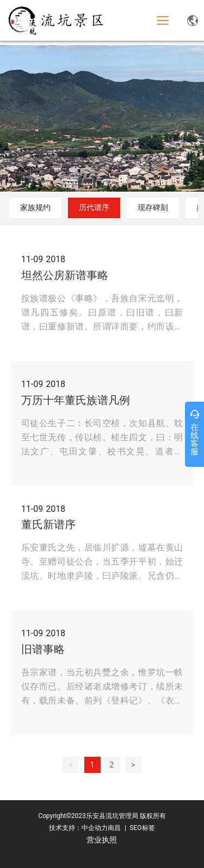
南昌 (114, 828)
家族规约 (35, 207)
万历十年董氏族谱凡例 (76, 400)
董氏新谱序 (48, 524)
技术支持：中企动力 (78, 828)
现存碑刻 (153, 207)
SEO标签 (141, 828)
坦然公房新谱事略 (65, 275)
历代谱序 (94, 207)
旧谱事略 (43, 649)
